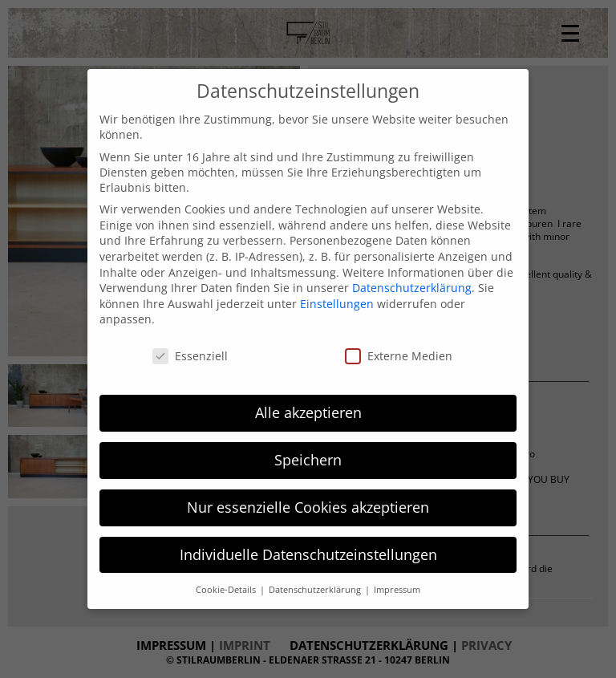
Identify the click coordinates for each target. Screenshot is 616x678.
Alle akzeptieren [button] (308, 412)
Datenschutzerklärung (412, 288)
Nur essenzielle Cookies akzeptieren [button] (308, 507)
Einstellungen (337, 304)
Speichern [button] (308, 460)
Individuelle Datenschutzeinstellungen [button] (308, 554)
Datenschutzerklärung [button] (316, 590)
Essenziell (190, 356)
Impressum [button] (397, 590)
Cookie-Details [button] (227, 590)
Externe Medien (399, 356)
